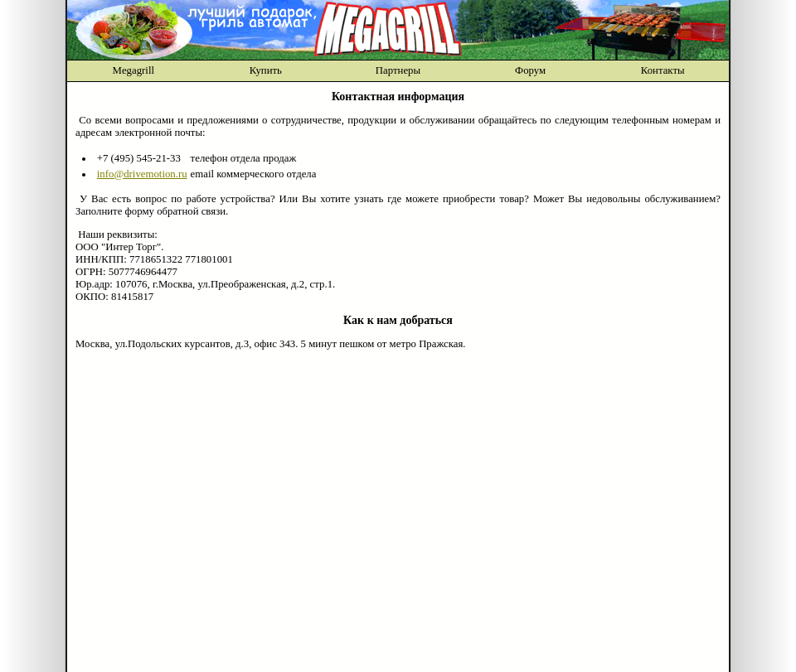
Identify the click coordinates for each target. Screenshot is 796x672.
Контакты (663, 70)
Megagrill (133, 70)
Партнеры (398, 70)
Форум (530, 70)
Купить (266, 70)
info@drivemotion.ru (142, 174)
